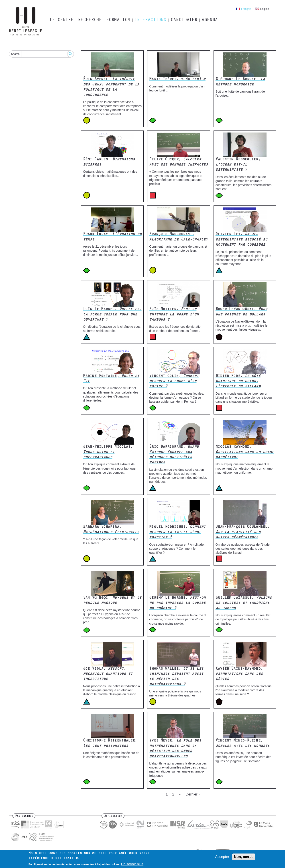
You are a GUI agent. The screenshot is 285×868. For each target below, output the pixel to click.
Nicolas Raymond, (245, 452)
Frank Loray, (112, 237)
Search (15, 54)
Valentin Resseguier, (238, 165)
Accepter (222, 858)
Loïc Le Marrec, (112, 315)
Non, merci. (244, 858)
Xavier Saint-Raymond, (239, 674)
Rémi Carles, (109, 162)
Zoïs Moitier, (174, 315)
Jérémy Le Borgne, (177, 603)
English (265, 9)
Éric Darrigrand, (174, 455)
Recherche (90, 20)
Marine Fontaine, (111, 379)
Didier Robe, (238, 382)
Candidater (184, 20)
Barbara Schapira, (111, 530)
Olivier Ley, (241, 240)
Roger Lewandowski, (241, 312)
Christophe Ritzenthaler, (110, 743)
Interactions (150, 20)
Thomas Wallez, (176, 677)
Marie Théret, (177, 79)
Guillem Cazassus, (244, 603)
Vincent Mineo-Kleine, (242, 743)
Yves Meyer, (175, 749)
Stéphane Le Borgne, (240, 82)
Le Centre (61, 20)
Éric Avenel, (111, 87)
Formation (118, 20)
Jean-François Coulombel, (242, 532)
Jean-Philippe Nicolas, (108, 452)
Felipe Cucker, (178, 162)
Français (246, 9)
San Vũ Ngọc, (112, 601)
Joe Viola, (108, 674)
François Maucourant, (178, 237)
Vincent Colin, (174, 382)
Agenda (209, 20)
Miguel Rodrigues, (177, 532)
